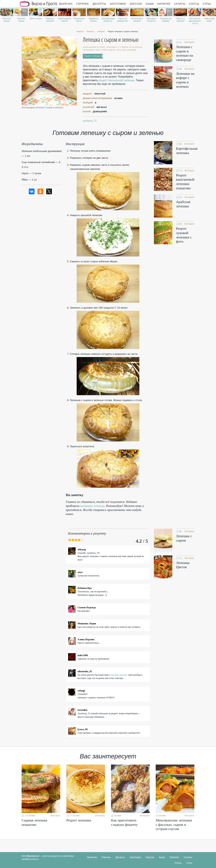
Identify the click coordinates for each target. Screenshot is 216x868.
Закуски (136, 4)
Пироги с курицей (180, 20)
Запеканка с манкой (137, 20)
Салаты (180, 4)
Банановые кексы (79, 20)
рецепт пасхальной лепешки (117, 80)
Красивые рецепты (151, 20)
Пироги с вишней (50, 20)
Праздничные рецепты (108, 20)
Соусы (194, 4)
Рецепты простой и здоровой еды (39, 4)
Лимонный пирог (209, 20)
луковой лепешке (119, 675)
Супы (207, 4)
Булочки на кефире (166, 20)
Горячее (83, 4)
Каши (150, 4)
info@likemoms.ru (30, 859)
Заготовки (118, 4)
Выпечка (66, 4)
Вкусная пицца (7, 20)
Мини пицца (36, 18)
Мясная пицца (21, 20)
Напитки (164, 4)
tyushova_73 (90, 121)
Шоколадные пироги (64, 20)
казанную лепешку (92, 506)
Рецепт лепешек (92, 56)
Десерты (99, 4)
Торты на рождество (122, 20)
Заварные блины (93, 20)
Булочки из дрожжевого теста (195, 21)
